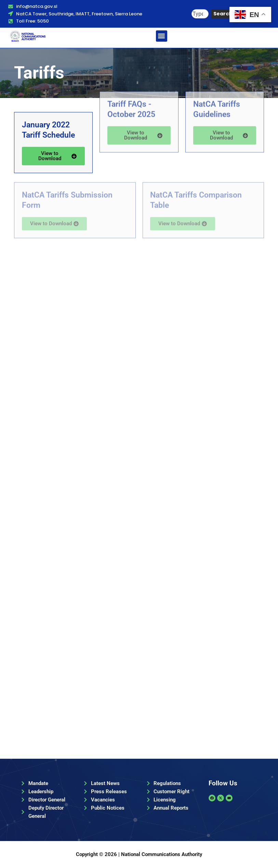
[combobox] (200, 14)
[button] (162, 36)
